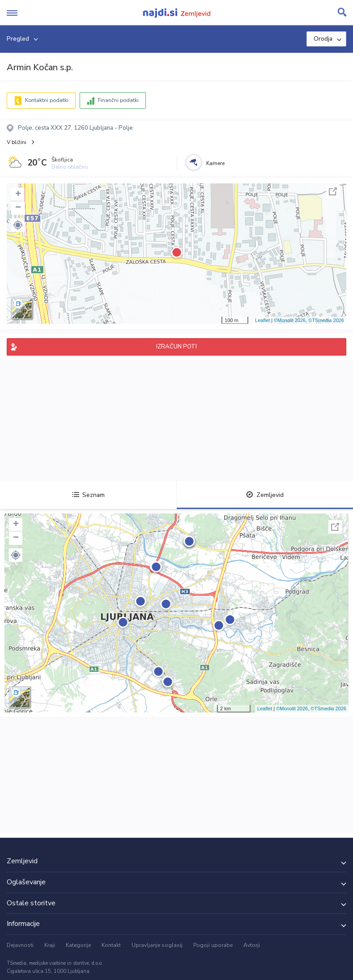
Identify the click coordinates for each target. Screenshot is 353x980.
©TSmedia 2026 (326, 320)
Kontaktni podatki (47, 100)
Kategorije (78, 945)
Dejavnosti (20, 945)
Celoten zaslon (333, 191)
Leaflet (262, 320)
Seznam (88, 495)
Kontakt (111, 945)
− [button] (18, 208)
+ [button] (18, 195)
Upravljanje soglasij (157, 945)
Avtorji (252, 945)
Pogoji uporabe (213, 945)
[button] (18, 225)
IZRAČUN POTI (176, 347)
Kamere (215, 163)
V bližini (17, 142)
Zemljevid (265, 495)
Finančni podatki (118, 100)
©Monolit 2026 (290, 320)
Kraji (50, 945)
